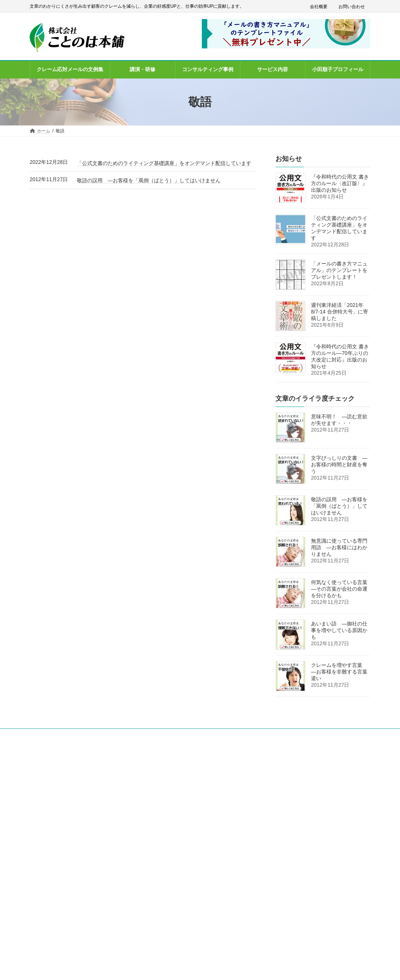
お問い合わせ (352, 7)
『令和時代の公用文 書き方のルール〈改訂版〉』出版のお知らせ (340, 183)
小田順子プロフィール (173, 847)
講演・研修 (162, 808)
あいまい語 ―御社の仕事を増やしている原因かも (339, 630)
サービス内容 (164, 834)
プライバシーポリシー (173, 872)
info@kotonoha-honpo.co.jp (57, 836)
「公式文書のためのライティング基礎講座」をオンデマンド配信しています (164, 163)
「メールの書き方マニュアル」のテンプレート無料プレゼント (202, 780)
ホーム (158, 764)
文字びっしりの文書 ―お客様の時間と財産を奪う (339, 465)
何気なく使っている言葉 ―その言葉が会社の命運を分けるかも (342, 589)
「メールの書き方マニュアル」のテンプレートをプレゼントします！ (339, 270)
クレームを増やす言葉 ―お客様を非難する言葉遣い (339, 672)
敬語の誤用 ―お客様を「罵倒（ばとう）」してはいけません (149, 180)
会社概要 (319, 7)
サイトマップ (164, 898)
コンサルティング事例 (173, 821)
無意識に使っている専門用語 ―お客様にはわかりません (339, 547)
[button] (60, 853)
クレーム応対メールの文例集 (180, 796)
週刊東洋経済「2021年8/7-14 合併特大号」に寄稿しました (340, 312)
